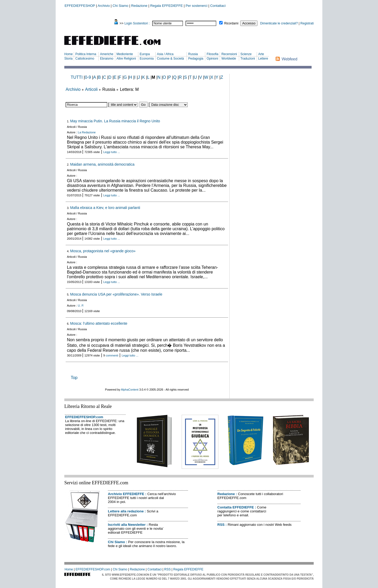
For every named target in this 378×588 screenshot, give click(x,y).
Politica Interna (86, 54)
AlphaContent (130, 390)
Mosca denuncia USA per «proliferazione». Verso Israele (116, 294)
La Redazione (87, 132)
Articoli (91, 89)
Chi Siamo (120, 6)
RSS (221, 525)
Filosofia (212, 54)
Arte (261, 54)
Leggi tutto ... (112, 152)
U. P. (81, 306)
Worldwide (229, 59)
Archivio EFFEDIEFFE (126, 494)
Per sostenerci (196, 6)
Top (74, 378)
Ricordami (231, 23)
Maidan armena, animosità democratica (102, 164)
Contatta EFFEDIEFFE (236, 507)
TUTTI (77, 77)
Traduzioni (248, 59)
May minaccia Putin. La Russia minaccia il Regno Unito (115, 121)
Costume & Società (170, 59)
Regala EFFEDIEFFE (166, 6)
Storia (68, 59)
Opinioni (212, 59)
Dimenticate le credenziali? (279, 23)
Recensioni (229, 54)
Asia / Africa (165, 54)
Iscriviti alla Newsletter (127, 525)
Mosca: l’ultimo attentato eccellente (99, 323)
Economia (147, 59)
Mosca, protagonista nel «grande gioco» (103, 251)
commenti (112, 355)
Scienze (246, 54)
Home (69, 54)
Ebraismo (107, 59)
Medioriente (125, 54)
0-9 (88, 77)
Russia (193, 54)
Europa (145, 54)
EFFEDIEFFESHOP (80, 6)
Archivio (104, 6)
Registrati (307, 23)
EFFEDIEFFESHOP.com (84, 417)
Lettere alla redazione (126, 511)
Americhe (107, 54)
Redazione (139, 6)
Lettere (263, 59)
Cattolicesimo (85, 59)
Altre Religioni (126, 59)
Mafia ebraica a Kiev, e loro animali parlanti (105, 208)
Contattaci (218, 6)
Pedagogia (196, 59)
